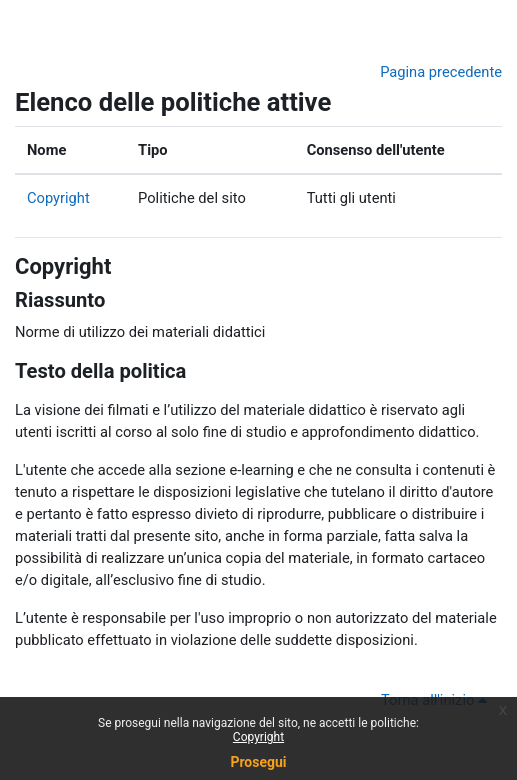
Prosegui (258, 762)
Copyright (58, 198)
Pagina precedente (441, 72)
